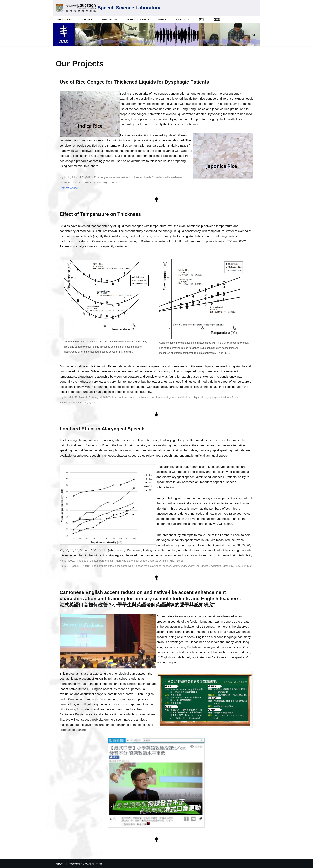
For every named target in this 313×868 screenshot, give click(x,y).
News (163, 19)
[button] (148, 19)
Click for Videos (69, 188)
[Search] (254, 35)
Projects (110, 19)
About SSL (64, 19)
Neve (60, 863)
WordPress (94, 863)
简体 (202, 19)
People (87, 19)
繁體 (217, 19)
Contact (183, 19)
